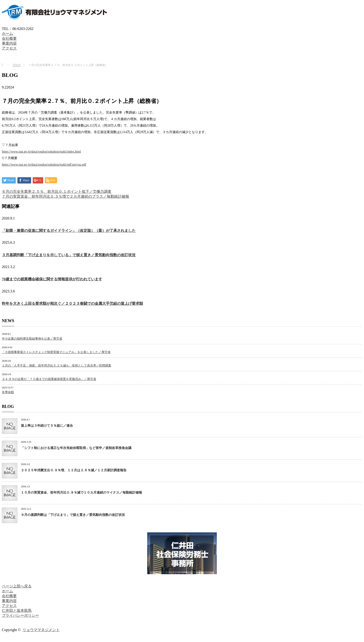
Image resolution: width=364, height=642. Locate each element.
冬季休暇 (8, 392)
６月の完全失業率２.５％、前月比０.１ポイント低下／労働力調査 (57, 192)
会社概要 (9, 38)
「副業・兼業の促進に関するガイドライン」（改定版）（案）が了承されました (69, 231)
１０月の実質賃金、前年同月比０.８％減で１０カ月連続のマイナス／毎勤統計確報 (81, 493)
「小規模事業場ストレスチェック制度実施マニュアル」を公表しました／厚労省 (56, 352)
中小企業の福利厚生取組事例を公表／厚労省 (32, 339)
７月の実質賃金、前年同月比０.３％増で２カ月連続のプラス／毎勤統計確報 (65, 196)
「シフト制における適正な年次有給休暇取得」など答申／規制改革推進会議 (76, 448)
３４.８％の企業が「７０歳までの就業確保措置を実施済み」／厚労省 (49, 379)
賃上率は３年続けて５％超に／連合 (47, 426)
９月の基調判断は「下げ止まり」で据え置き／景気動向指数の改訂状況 (73, 515)
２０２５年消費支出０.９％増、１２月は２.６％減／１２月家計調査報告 (74, 470)
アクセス (9, 48)
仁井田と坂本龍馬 (17, 611)
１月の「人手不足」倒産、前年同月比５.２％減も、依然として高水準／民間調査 (57, 365)
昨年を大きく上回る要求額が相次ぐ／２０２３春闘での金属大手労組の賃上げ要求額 (72, 303)
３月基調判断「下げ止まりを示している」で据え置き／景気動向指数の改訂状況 (69, 255)
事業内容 (9, 43)
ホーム (7, 34)
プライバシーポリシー (20, 615)
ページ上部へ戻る (17, 586)
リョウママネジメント (41, 630)
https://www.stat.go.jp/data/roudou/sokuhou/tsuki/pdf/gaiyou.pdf (44, 165)
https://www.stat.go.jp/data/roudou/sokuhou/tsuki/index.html (41, 152)
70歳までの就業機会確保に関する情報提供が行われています (52, 279)
